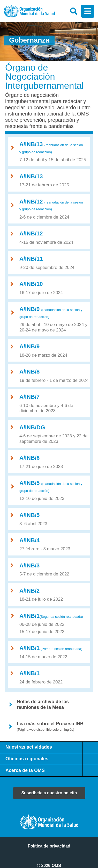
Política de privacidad (49, 846)
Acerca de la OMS (25, 770)
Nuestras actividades (29, 747)
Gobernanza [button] (29, 40)
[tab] (90, 747)
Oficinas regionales (27, 759)
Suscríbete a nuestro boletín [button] (49, 793)
